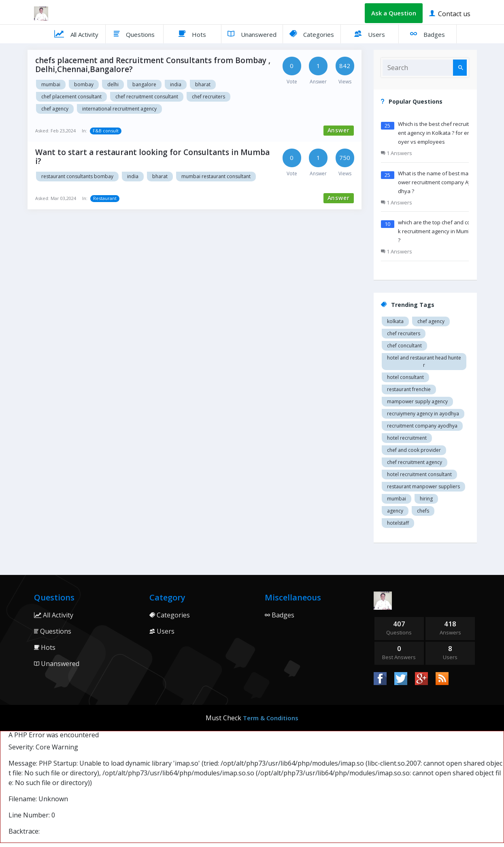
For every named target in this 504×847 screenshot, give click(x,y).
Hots (192, 34)
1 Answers (397, 153)
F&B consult (106, 131)
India (176, 84)
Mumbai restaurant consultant (216, 176)
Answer (339, 130)
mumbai (397, 499)
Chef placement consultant (71, 97)
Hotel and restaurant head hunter (424, 361)
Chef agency (55, 109)
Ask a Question (394, 13)
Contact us (450, 13)
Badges (427, 34)
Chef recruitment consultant (147, 97)
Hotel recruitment (407, 438)
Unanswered (252, 34)
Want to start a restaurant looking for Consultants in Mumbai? (152, 157)
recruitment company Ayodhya (422, 426)
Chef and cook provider (414, 450)
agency (395, 511)
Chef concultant (404, 346)
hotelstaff (398, 523)
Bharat (203, 84)
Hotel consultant (405, 377)
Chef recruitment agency (415, 462)
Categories (312, 34)
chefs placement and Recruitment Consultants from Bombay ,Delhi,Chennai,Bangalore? (153, 65)
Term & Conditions (271, 718)
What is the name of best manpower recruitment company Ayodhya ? (436, 182)
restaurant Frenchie (409, 389)
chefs (423, 511)
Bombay (84, 84)
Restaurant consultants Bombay (77, 176)
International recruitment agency (119, 109)
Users (370, 34)
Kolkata (395, 321)
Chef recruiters (208, 97)
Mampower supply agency (417, 401)
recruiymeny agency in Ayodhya (423, 414)
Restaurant (105, 198)
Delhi (113, 84)
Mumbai (51, 84)
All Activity (76, 34)
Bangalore (144, 84)
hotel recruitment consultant (419, 474)
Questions (134, 34)
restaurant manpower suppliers (423, 486)
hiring (426, 499)
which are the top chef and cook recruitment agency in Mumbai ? (437, 231)
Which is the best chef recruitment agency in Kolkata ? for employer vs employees (437, 133)
